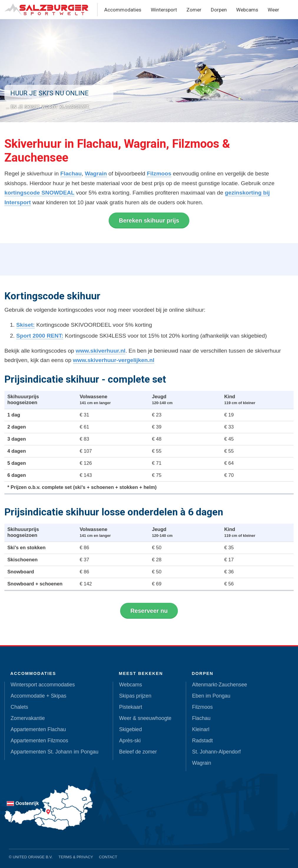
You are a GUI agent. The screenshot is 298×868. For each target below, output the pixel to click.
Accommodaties (123, 10)
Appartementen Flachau (38, 729)
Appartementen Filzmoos (39, 741)
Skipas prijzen (135, 696)
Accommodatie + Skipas (38, 696)
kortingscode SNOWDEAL (39, 193)
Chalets (19, 707)
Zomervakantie (28, 718)
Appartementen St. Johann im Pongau (54, 752)
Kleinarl (201, 729)
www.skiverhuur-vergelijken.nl (114, 360)
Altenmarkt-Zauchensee (220, 685)
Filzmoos (159, 174)
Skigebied (130, 729)
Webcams (247, 10)
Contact (108, 857)
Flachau (71, 174)
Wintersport (164, 10)
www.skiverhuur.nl (101, 351)
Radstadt (202, 741)
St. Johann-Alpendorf (216, 752)
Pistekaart (130, 707)
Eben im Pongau (211, 696)
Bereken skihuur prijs (149, 220)
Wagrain (96, 174)
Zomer (194, 10)
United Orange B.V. (33, 857)
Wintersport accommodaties (43, 685)
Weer (273, 10)
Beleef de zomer (138, 752)
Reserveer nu (149, 611)
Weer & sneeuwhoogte (145, 718)
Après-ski (130, 741)
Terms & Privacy (76, 857)
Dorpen (219, 10)
